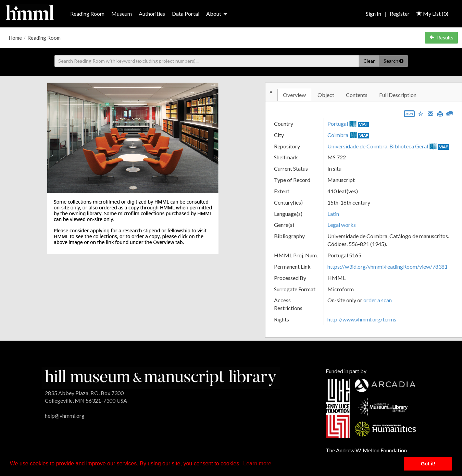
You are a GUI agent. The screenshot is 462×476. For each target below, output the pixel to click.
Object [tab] (326, 95)
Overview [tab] (294, 95)
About (217, 14)
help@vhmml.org (65, 416)
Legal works (342, 225)
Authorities (152, 14)
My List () (432, 14)
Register (400, 14)
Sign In (373, 14)
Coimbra (338, 135)
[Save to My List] (421, 113)
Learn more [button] (257, 463)
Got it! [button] (428, 464)
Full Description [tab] (398, 95)
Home (15, 38)
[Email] (430, 113)
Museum (122, 14)
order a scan (378, 300)
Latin (333, 214)
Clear (369, 61)
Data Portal (186, 14)
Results (441, 38)
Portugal (338, 124)
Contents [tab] (357, 95)
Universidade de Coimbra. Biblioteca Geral (378, 146)
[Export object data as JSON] (409, 115)
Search (394, 61)
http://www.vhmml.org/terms (362, 319)
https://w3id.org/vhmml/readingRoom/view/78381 (388, 266)
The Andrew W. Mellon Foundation (366, 450)
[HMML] (161, 377)
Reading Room (87, 14)
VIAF (363, 124)
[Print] (440, 113)
